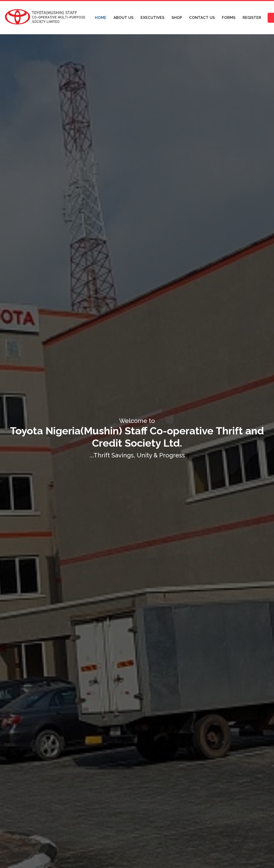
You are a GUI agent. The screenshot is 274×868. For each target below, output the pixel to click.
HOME (101, 18)
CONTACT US (202, 18)
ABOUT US (123, 18)
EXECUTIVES (152, 18)
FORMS (229, 18)
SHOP (177, 18)
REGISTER (252, 18)
